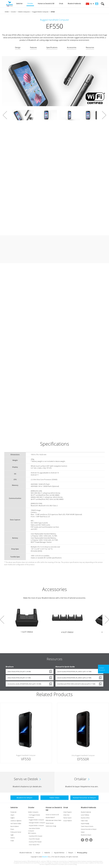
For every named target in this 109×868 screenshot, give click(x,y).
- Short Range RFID (34, 845)
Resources (90, 47)
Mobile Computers (24, 12)
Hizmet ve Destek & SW (52, 815)
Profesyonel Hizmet (16, 832)
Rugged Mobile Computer (40, 12)
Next (104, 115)
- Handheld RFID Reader (35, 836)
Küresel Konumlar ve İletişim (89, 829)
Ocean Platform (68, 821)
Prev (5, 115)
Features (33, 47)
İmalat (12, 841)
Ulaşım (12, 815)
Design (18, 47)
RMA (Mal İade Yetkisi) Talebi (53, 820)
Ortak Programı (67, 812)
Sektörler (14, 807)
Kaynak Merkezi (59, 853)
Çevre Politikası (85, 815)
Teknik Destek (50, 823)
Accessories (72, 47)
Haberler (47, 853)
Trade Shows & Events (87, 826)
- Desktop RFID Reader (35, 842)
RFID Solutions (32, 833)
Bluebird (45, 857)
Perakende (13, 812)
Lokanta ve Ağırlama (16, 821)
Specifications (52, 47)
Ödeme (13, 838)
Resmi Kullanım (15, 826)
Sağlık (12, 835)
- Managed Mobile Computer (37, 823)
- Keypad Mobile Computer (36, 825)
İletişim (71, 853)
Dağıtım (13, 818)
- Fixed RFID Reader (34, 839)
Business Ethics (85, 818)
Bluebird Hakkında (88, 807)
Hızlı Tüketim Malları (16, 823)
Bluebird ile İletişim (86, 835)
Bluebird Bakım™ (50, 817)
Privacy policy (82, 853)
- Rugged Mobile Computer (36, 820)
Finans (12, 829)
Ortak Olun (66, 815)
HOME (7, 12)
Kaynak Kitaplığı (85, 823)
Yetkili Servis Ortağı (51, 826)
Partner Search (67, 818)
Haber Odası (84, 821)
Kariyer (83, 832)
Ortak (66, 807)
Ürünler (13, 12)
